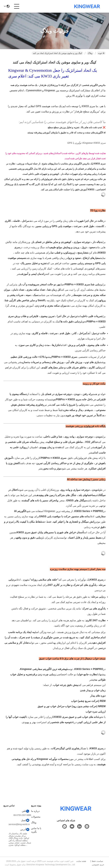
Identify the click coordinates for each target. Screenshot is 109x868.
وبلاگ (90, 53)
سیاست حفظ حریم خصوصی (98, 863)
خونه (101, 53)
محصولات (36, 817)
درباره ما (35, 811)
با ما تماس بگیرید (36, 830)
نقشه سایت (81, 861)
